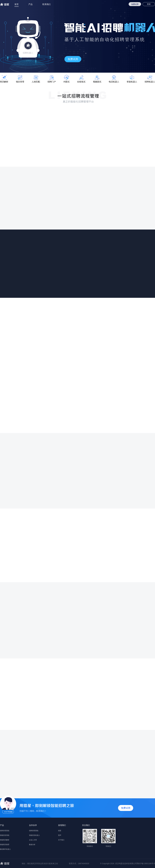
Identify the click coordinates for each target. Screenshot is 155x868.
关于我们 (61, 840)
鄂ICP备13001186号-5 (146, 863)
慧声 (60, 835)
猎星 (60, 831)
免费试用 (135, 4)
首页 (17, 4)
